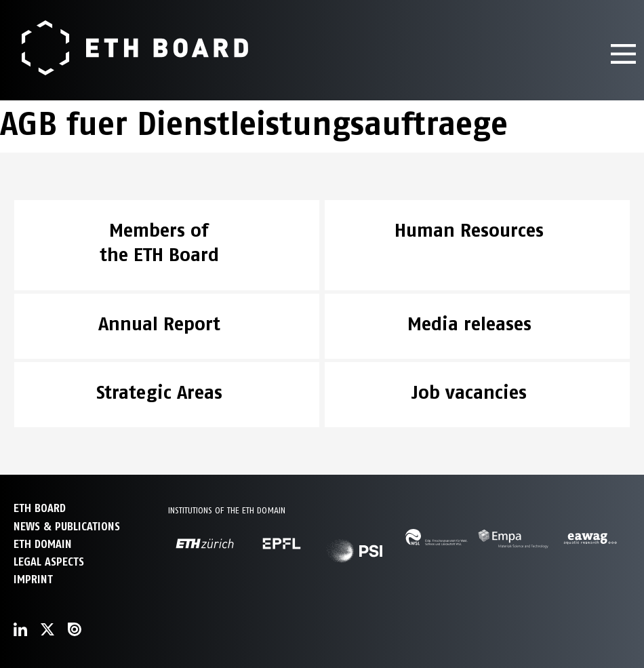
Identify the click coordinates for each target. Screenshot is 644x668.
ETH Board (40, 508)
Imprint (33, 579)
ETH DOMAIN (43, 544)
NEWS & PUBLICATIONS (67, 527)
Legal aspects (49, 562)
